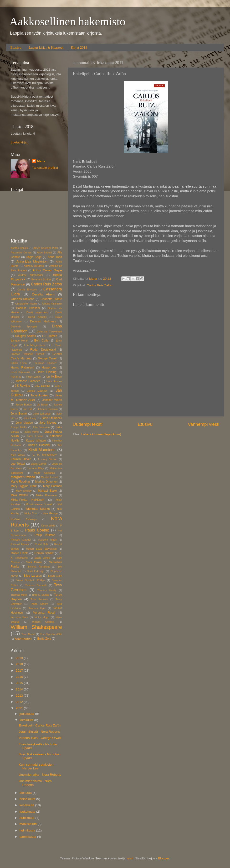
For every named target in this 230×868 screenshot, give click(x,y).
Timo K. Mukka (40, 595)
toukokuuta (28, 812)
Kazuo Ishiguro (36, 441)
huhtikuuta (27, 818)
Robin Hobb (19, 553)
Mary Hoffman (53, 486)
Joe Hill (28, 409)
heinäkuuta (28, 799)
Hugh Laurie (33, 377)
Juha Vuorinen (41, 427)
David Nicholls (37, 317)
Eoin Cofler (42, 341)
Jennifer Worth (52, 400)
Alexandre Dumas (21, 253)
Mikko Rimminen (46, 495)
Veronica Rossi (44, 613)
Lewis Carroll (39, 464)
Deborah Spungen (24, 326)
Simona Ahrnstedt (39, 567)
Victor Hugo (42, 617)
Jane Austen (39, 395)
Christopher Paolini (26, 304)
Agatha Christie (20, 248)
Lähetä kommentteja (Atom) (101, 434)
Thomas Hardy (47, 590)
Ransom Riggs (48, 540)
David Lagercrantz (38, 312)
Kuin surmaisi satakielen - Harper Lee (37, 766)
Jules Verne (32, 432)
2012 (20, 702)
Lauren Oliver (21, 459)
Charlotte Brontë (51, 299)
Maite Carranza (45, 473)
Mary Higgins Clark (24, 486)
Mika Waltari (19, 495)
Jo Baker (43, 405)
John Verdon (24, 423)
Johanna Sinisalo (48, 409)
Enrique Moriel (19, 341)
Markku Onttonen (46, 482)
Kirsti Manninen (42, 450)
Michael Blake (47, 491)
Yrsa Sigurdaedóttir (51, 634)
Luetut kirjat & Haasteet (46, 47)
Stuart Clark (55, 576)
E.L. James (50, 336)
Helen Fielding (47, 372)
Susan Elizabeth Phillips (31, 580)
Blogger (164, 858)
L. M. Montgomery (45, 455)
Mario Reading (20, 482)
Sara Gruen (34, 562)
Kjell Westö (18, 455)
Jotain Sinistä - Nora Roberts (39, 732)
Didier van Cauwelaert (49, 331)
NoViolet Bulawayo (24, 519)
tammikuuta (28, 837)
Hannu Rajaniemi (22, 368)
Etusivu (16, 47)
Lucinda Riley (36, 468)
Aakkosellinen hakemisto (68, 21)
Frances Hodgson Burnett (27, 354)
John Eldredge (42, 414)
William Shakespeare (36, 627)
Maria (41, 161)
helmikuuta (28, 830)
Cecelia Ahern (43, 294)
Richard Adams (20, 544)
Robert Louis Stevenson (41, 549)
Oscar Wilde (48, 526)
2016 (20, 677)
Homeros (16, 377)
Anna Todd (55, 257)
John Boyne (19, 414)
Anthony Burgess (34, 266)
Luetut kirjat (19, 142)
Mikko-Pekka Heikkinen (27, 500)
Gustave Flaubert (46, 363)
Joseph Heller (19, 427)
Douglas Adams (25, 336)
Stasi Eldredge (36, 571)
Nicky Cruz (31, 513)
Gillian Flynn (19, 363)
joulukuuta (27, 714)
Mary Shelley (24, 491)
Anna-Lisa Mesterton (32, 261)
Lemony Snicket (48, 459)
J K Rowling (22, 386)
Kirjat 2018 (79, 47)
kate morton (23, 639)
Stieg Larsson (33, 576)
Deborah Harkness (43, 321)
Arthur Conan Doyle (47, 270)
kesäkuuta (27, 805)
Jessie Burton (24, 405)
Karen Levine (35, 436)
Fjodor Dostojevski (43, 350)
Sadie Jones (42, 558)
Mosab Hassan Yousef (39, 504)
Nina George (50, 513)
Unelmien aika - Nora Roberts (40, 775)
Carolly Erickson (27, 289)
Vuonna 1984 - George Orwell (40, 738)
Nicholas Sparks (38, 509)
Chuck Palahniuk (52, 304)
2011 (20, 708)
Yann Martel (28, 634)
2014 (20, 689)
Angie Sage (34, 257)
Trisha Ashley (39, 604)
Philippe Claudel (21, 540)
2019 (20, 658)
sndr (130, 858)
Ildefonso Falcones (28, 381)
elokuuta (26, 793)
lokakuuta (27, 720)
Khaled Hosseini (39, 445)
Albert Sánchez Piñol (46, 248)
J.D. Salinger (43, 386)
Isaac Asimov (54, 381)
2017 (20, 671)
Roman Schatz (44, 553)
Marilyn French (50, 477)
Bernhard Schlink (41, 279)
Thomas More (19, 595)
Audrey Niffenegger (31, 275)
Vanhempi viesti (204, 424)
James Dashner (37, 391)
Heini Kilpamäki (20, 372)
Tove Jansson (39, 599)
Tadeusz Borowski (36, 585)
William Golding (43, 622)
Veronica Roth (19, 617)
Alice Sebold (45, 253)
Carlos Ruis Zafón (100, 285)
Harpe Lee (49, 368)
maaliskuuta (29, 824)
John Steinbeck (52, 418)
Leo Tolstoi (18, 464)
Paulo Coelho (37, 530)
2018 (20, 664)
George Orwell (47, 358)
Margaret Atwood (23, 477)
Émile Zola (44, 639)
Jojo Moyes (48, 423)
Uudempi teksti (88, 424)
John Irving (30, 418)
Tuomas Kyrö (37, 608)
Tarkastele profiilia (45, 168)
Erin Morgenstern (34, 345)
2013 (20, 696)
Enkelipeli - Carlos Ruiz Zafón (40, 725)
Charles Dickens (23, 299)
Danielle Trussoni (28, 308)
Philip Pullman (45, 535)
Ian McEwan (54, 377)
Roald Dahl (41, 544)
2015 (20, 683)
